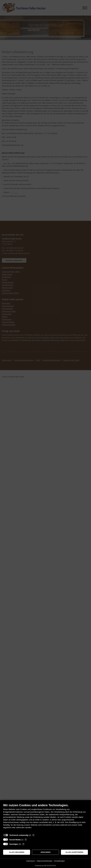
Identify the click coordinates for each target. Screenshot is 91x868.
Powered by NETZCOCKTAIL (45, 866)
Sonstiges (14, 844)
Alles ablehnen (17, 852)
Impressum (31, 861)
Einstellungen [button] (60, 861)
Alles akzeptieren (74, 852)
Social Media (15, 840)
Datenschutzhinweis (45, 861)
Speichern (46, 852)
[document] (45, 818)
